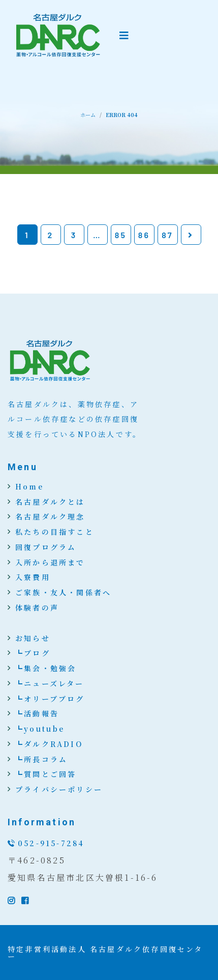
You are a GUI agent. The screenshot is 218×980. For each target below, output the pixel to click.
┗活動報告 (37, 713)
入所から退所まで (50, 562)
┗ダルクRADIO (49, 744)
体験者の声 (37, 608)
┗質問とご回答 (46, 774)
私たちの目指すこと (55, 532)
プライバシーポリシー (59, 789)
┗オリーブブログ (50, 699)
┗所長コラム (41, 759)
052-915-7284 (51, 843)
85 (121, 235)
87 (167, 235)
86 (144, 235)
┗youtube (40, 729)
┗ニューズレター (50, 683)
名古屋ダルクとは (50, 502)
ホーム (88, 115)
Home (29, 486)
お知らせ (33, 638)
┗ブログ (33, 653)
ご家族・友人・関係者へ (63, 592)
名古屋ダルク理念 (50, 516)
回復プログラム (46, 547)
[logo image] (58, 36)
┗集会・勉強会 (46, 668)
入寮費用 (33, 577)
